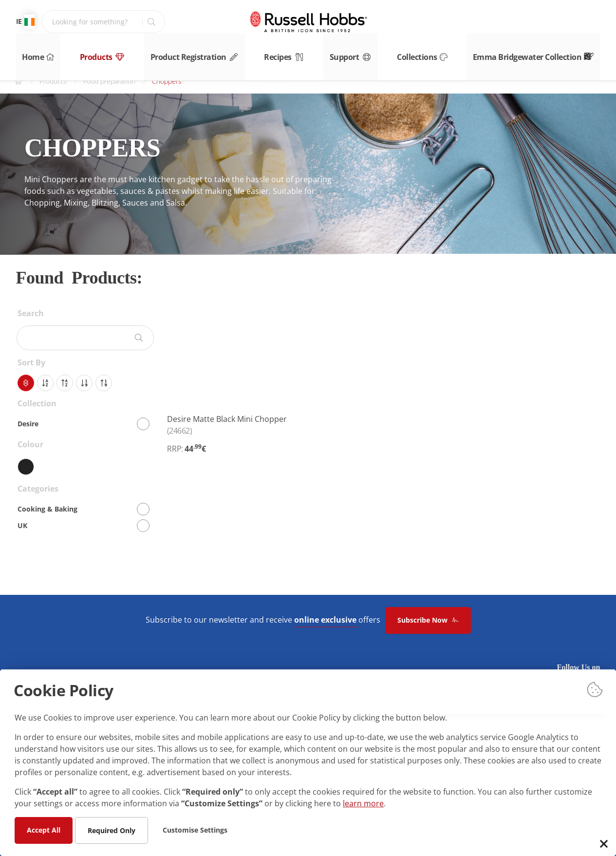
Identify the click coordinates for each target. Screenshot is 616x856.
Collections (437, 53)
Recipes (288, 53)
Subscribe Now (428, 620)
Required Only (112, 830)
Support (360, 53)
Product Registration (196, 53)
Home (31, 53)
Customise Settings (195, 829)
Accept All (44, 829)
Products (101, 53)
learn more (363, 803)
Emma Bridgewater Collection (548, 53)
